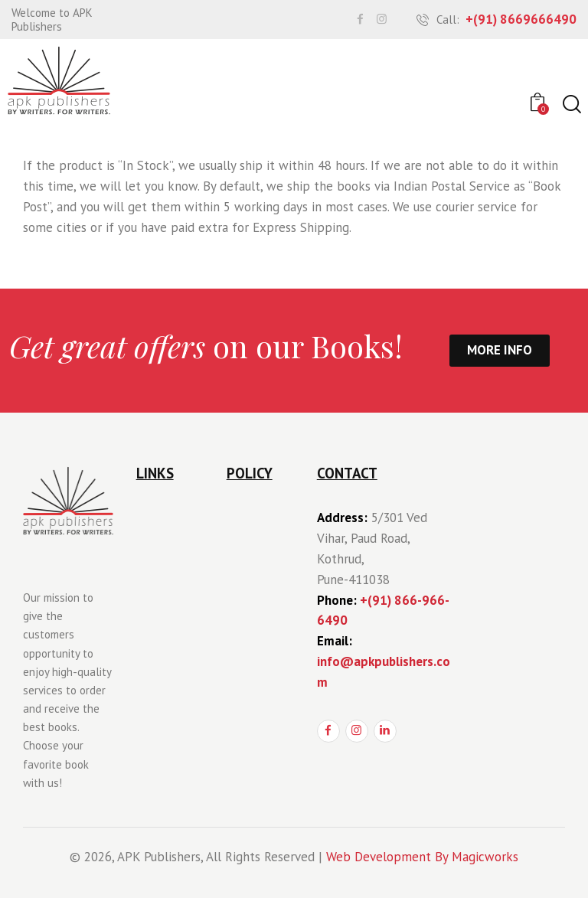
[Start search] (571, 104)
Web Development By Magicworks (422, 857)
